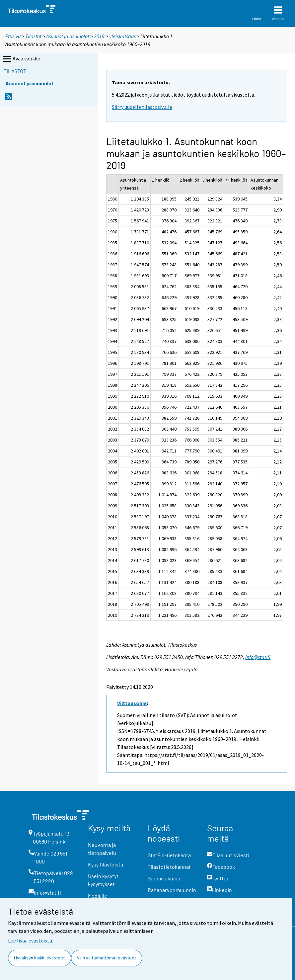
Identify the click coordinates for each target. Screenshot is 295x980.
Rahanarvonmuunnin (172, 890)
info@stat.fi (258, 657)
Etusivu (13, 36)
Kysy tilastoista (106, 864)
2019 (99, 36)
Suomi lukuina (164, 878)
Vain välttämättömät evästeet (107, 958)
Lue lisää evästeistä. (31, 940)
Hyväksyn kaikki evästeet (39, 958)
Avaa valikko (21, 59)
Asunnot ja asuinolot (68, 36)
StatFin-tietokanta (169, 855)
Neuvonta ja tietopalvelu (102, 849)
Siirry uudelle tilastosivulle (142, 107)
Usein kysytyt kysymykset (103, 880)
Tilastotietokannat (169, 867)
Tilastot (33, 36)
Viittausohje (132, 703)
